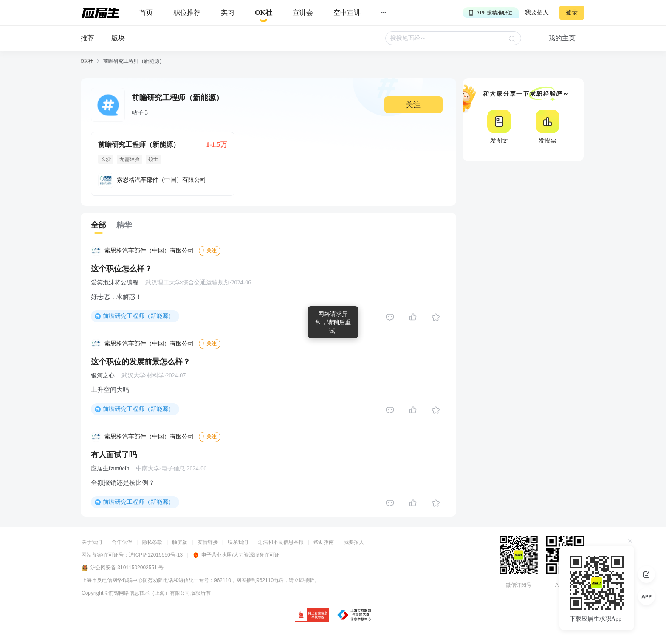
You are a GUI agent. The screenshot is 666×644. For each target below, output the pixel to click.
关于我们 (92, 542)
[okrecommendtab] (264, 13)
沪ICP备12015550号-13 (156, 555)
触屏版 (180, 542)
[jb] (312, 615)
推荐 (87, 38)
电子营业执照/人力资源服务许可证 (236, 555)
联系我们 (238, 542)
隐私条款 (152, 542)
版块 (118, 38)
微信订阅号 (519, 585)
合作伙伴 (122, 542)
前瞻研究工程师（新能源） (138, 316)
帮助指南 (324, 542)
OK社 (87, 61)
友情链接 (208, 542)
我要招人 (537, 13)
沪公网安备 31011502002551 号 (123, 568)
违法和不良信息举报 (281, 542)
